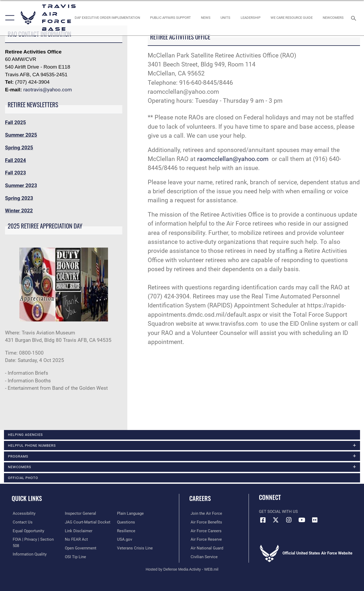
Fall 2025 (15, 122)
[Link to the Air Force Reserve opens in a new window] (205, 540)
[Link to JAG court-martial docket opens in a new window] (87, 522)
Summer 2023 (21, 185)
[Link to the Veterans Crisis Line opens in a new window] (135, 548)
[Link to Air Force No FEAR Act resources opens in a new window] (76, 540)
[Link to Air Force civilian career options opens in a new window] (203, 557)
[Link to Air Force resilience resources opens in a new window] (126, 531)
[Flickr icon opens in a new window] (315, 520)
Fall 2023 (15, 173)
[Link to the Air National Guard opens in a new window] (206, 548)
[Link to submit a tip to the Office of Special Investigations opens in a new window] (75, 557)
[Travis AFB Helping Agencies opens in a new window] (291, 18)
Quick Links (27, 499)
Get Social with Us (278, 512)
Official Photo (23, 478)
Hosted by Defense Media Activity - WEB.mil (182, 569)
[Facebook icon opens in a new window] (263, 520)
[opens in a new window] (23, 514)
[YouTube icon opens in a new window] (302, 520)
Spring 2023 (19, 198)
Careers (200, 499)
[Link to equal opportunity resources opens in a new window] (27, 531)
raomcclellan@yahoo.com (233, 159)
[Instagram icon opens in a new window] (289, 520)
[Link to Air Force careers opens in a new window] (205, 531)
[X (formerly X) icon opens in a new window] (276, 520)
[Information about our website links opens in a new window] (78, 531)
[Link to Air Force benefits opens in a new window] (205, 522)
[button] (9, 18)
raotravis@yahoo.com (48, 90)
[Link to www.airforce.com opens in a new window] (205, 514)
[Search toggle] (354, 18)
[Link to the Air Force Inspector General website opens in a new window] (80, 514)
